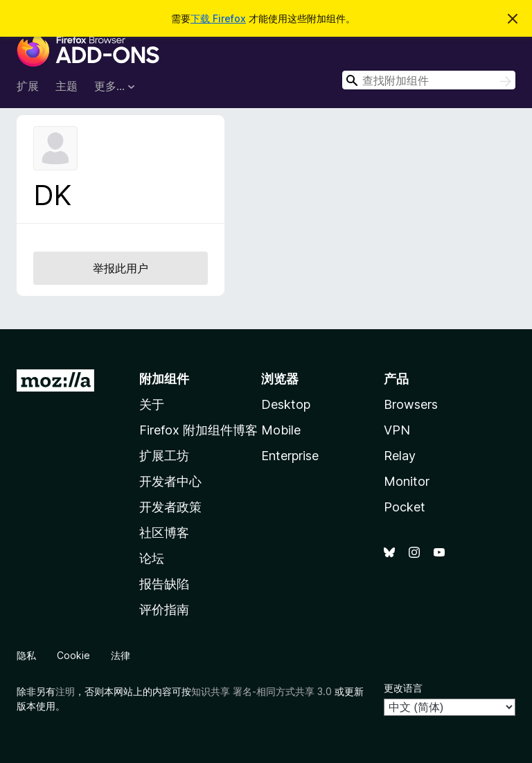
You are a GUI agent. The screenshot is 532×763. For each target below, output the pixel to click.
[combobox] (429, 80)
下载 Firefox (218, 18)
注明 (65, 691)
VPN (397, 430)
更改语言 (403, 688)
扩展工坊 (164, 456)
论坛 (152, 558)
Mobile (281, 430)
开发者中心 (170, 481)
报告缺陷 (164, 584)
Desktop (286, 404)
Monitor (407, 481)
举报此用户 (121, 268)
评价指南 (164, 609)
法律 (121, 655)
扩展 (28, 86)
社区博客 (164, 533)
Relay (400, 456)
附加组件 (164, 379)
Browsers (411, 404)
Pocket (405, 507)
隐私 (26, 655)
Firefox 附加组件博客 (198, 430)
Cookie (73, 655)
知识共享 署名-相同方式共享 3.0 (261, 691)
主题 (66, 86)
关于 (152, 404)
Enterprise (290, 456)
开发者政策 (170, 507)
